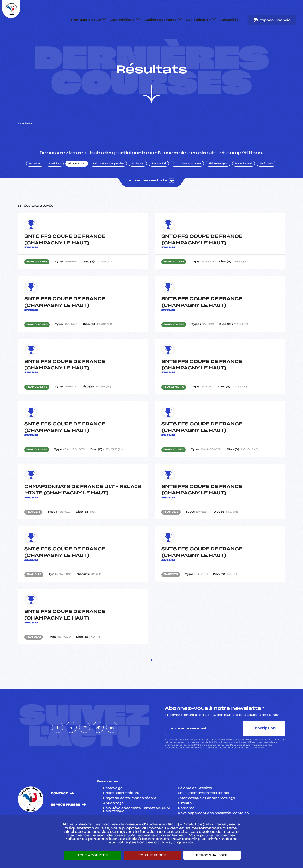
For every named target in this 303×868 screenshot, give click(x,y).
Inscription (264, 749)
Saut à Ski (159, 185)
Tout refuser (152, 855)
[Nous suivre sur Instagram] (285, 5)
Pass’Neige (113, 809)
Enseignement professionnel (203, 814)
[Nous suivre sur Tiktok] (290, 5)
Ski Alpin (35, 185)
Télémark (266, 185)
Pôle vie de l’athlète (195, 809)
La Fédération (199, 20)
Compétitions (123, 20)
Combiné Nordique (187, 185)
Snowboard (244, 185)
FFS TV (263, 5)
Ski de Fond (77, 185)
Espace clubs (215, 5)
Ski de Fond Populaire (109, 185)
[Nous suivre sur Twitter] (279, 5)
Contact (59, 814)
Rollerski (138, 185)
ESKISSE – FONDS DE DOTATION (177, 5)
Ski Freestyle (218, 185)
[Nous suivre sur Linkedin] (295, 5)
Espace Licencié (272, 20)
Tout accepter (93, 855)
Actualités (229, 20)
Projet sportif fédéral (122, 814)
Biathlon (55, 185)
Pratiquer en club (86, 20)
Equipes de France (161, 20)
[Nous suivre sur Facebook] (274, 5)
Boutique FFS (242, 5)
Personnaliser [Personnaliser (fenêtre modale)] (212, 855)
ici (262, 769)
